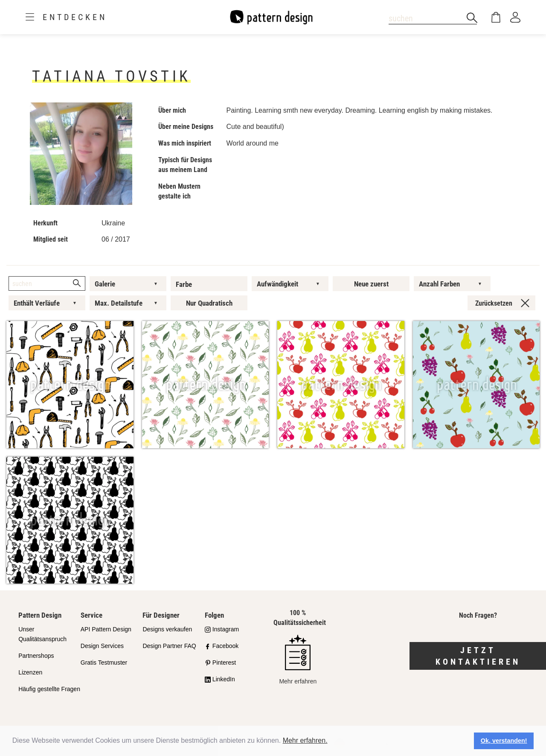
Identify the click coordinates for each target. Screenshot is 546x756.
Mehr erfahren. (305, 740)
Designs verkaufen (167, 629)
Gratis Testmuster (104, 663)
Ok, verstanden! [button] (504, 741)
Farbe (184, 284)
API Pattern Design (106, 629)
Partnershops (36, 656)
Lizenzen (30, 672)
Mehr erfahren (298, 660)
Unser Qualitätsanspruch (42, 634)
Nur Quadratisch (209, 303)
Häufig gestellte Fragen (49, 689)
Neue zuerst (371, 284)
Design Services (102, 646)
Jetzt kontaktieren (478, 656)
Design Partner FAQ (169, 646)
